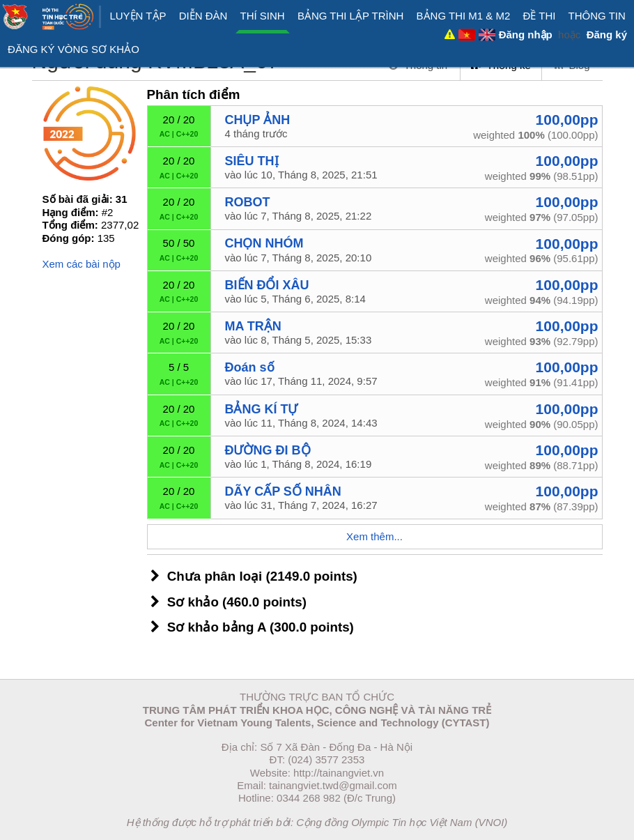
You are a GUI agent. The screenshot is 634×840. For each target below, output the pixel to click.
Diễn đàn (203, 16)
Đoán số (250, 367)
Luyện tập (138, 16)
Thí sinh (263, 16)
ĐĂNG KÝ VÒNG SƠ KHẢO (74, 49)
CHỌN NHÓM (264, 243)
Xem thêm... (374, 536)
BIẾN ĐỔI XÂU (267, 285)
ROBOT (248, 202)
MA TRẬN (253, 326)
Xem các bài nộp (82, 264)
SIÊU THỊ (252, 161)
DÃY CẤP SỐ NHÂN (283, 491)
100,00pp (567, 120)
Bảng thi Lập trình (351, 16)
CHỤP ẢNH (258, 120)
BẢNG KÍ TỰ (262, 409)
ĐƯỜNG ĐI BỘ (268, 450)
